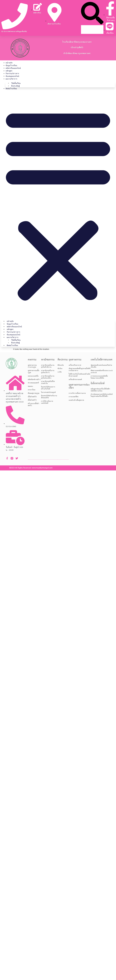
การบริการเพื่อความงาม (77, 393)
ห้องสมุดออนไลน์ (12, 76)
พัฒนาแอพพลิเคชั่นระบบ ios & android (102, 371)
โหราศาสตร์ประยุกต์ (48, 392)
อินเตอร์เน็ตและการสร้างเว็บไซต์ (48, 388)
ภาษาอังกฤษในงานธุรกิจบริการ (48, 371)
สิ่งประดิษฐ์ (15, 86)
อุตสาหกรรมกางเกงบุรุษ (32, 366)
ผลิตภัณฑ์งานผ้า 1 (34, 379)
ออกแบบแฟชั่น (33, 376)
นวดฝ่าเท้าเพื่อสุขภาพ (76, 400)
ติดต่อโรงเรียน (11, 89)
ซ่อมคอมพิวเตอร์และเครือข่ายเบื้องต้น (101, 366)
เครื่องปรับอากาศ (75, 365)
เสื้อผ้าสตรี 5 (32, 397)
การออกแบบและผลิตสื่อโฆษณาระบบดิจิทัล (99, 377)
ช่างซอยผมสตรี (33, 383)
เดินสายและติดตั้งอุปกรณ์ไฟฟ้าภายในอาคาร (80, 369)
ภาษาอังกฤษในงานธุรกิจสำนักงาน (48, 366)
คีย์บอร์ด (61, 365)
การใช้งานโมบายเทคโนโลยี (47, 402)
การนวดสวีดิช (74, 397)
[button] (92, 13)
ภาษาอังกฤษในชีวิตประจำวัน (48, 382)
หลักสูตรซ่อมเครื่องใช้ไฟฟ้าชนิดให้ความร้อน (100, 390)
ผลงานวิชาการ (11, 79)
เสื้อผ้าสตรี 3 (32, 400)
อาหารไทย (32, 390)
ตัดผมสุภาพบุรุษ (34, 393)
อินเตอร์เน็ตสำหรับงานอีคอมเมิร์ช (49, 397)
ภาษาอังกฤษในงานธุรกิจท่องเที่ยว (48, 377)
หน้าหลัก (9, 63)
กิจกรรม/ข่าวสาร (12, 74)
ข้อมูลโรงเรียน (11, 65)
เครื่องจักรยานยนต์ (75, 379)
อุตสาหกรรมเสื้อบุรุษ (34, 371)
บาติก (60, 372)
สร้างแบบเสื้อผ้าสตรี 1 (33, 404)
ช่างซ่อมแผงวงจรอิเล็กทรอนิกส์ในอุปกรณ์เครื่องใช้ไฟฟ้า (102, 395)
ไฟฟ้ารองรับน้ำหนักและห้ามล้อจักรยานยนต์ (79, 375)
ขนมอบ (30, 386)
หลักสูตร (9, 71)
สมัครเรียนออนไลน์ (13, 68)
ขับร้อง (60, 368)
